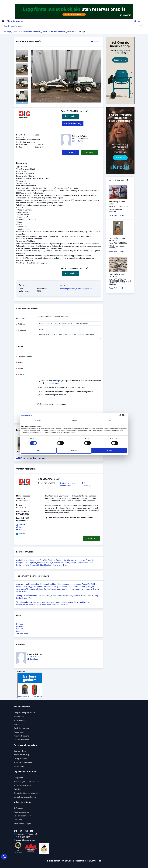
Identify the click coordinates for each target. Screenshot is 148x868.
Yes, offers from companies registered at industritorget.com (67, 392)
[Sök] (142, 26)
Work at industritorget (22, 824)
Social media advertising (23, 785)
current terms (54, 383)
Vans (30, 598)
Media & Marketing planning (25, 797)
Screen (33, 565)
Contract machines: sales (28, 584)
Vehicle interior (53, 605)
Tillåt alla (110, 451)
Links (19, 527)
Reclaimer (20, 565)
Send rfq (92, 539)
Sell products (19, 724)
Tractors (89, 589)
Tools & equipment (77, 589)
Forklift (49, 563)
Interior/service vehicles (26, 605)
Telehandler (57, 565)
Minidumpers (31, 589)
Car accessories (40, 602)
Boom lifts (86, 584)
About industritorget (22, 812)
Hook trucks (67, 596)
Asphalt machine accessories (70, 584)
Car (65, 560)
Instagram (20, 631)
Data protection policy (23, 816)
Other (89, 596)
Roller (27, 565)
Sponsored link (20, 751)
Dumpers (47, 587)
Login (138, 21)
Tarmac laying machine (59, 589)
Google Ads (18, 778)
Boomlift (59, 560)
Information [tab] (74, 420)
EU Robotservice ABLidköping (117, 211)
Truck (65, 565)
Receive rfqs (19, 717)
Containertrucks (44, 596)
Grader (67, 563)
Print (85, 483)
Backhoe (52, 560)
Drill (25, 563)
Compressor (80, 560)
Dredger (20, 563)
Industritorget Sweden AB (25, 834)
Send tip (96, 41)
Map (19, 530)
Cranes (25, 587)
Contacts (21, 525)
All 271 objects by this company (31, 458)
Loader (73, 563)
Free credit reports (21, 740)
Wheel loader (22, 591)
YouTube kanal (22, 634)
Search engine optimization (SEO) (27, 781)
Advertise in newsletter (23, 762)
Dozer (94, 560)
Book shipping (73, 124)
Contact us (18, 820)
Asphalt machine (23, 560)
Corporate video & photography (27, 793)
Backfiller (44, 560)
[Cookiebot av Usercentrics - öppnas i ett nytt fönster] (117, 416)
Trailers (96, 589)
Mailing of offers (20, 759)
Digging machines (36, 587)
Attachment (35, 560)
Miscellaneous (82, 563)
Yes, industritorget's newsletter (54, 395)
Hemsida (20, 624)
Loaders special (85, 587)
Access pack (19, 732)
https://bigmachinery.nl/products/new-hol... (77, 289)
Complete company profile (24, 713)
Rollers (40, 589)
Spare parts (41, 605)
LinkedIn (21, 534)
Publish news (19, 766)
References (18, 808)
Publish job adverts (21, 736)
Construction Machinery (31, 32)
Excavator (41, 563)
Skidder (40, 565)
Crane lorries (57, 596)
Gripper (71, 587)
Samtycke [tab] (38, 420)
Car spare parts (53, 602)
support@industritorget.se (25, 840)
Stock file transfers (21, 728)
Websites (17, 789)
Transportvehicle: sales (27, 596)
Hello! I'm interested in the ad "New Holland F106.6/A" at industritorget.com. (69, 333)
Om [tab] (110, 420)
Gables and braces (81, 602)
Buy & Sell (17, 32)
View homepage (68, 483)
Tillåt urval (74, 451)
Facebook (20, 626)
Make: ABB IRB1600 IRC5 (118, 207)
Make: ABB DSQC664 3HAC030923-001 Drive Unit (120, 280)
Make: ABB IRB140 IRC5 (118, 243)
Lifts (76, 587)
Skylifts (46, 589)
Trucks (25, 598)
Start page (7, 32)
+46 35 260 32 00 (22, 837)
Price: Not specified (117, 215)
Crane (88, 560)
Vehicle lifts (64, 605)
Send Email (78, 141)
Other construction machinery (54, 32)
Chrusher (71, 560)
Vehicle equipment (24, 602)
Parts (91, 563)
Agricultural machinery (48, 584)
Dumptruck (32, 563)
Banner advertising (21, 755)
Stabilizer (48, 565)
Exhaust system (67, 602)
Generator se (58, 563)
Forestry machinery (59, 587)
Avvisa (38, 451)
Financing (70, 116)
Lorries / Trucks (79, 596)
